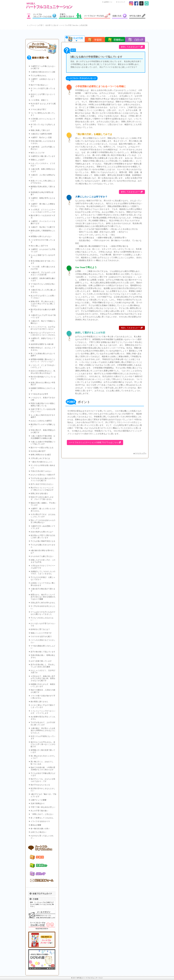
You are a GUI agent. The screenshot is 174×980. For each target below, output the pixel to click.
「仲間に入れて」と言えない (42, 814)
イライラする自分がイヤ (40, 821)
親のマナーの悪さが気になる (42, 448)
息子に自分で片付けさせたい (42, 484)
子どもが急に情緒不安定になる (43, 541)
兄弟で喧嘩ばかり (38, 804)
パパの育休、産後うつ (39, 100)
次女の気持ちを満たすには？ (42, 532)
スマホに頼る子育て (38, 110)
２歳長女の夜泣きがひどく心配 (43, 72)
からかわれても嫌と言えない (42, 556)
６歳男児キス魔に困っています (43, 156)
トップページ (32, 25)
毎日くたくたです (38, 153)
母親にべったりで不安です (41, 633)
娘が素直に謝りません (39, 702)
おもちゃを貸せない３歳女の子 (43, 475)
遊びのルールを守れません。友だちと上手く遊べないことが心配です (43, 744)
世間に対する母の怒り (39, 494)
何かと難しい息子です (39, 246)
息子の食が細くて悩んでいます (43, 652)
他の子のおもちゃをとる (40, 785)
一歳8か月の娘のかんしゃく (42, 462)
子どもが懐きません (38, 76)
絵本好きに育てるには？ (40, 629)
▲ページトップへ (140, 453)
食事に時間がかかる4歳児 (41, 455)
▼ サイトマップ (120, 2)
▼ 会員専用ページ (107, 2)
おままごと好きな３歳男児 (41, 421)
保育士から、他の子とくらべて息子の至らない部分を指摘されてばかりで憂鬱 (43, 597)
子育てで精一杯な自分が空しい (43, 807)
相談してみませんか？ (130, 328)
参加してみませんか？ (130, 47)
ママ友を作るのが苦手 (39, 394)
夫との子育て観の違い (39, 811)
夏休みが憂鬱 (36, 825)
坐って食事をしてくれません (42, 818)
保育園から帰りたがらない (41, 236)
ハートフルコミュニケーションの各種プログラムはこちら (93, 442)
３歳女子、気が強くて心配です (43, 227)
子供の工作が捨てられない (41, 471)
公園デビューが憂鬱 (38, 800)
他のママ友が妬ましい (39, 85)
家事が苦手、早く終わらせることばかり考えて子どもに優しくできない (43, 304)
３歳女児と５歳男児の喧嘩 (41, 134)
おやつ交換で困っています (41, 661)
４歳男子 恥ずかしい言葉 (41, 138)
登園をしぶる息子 (38, 160)
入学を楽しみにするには (40, 458)
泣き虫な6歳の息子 (38, 451)
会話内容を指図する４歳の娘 (42, 344)
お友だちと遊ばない (38, 832)
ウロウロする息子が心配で (41, 637)
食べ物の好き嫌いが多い (40, 829)
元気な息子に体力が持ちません (43, 603)
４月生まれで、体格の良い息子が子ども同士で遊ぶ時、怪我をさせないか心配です (43, 679)
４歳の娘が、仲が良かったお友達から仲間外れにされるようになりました (43, 731)
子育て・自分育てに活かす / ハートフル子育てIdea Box (59, 25)
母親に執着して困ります (40, 130)
